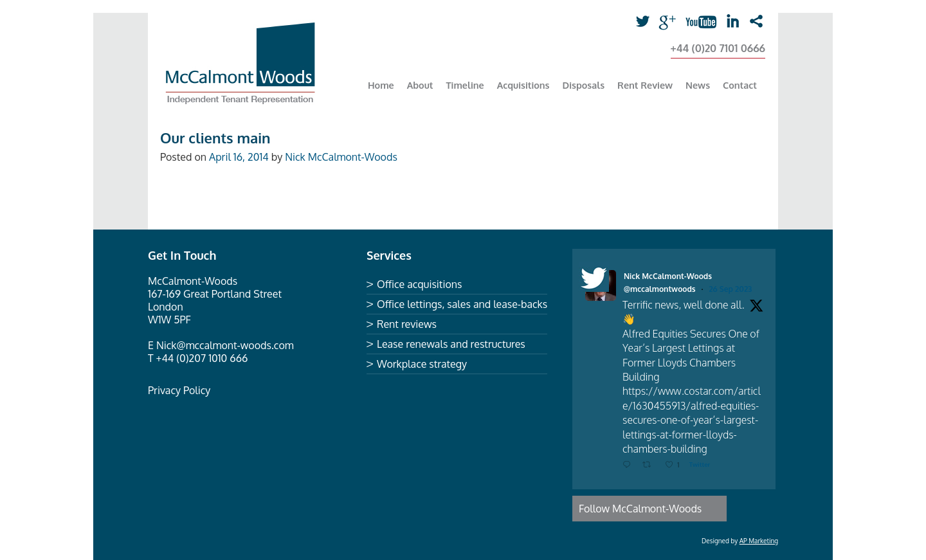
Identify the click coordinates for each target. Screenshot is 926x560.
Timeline (465, 85)
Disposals (584, 85)
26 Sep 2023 (730, 289)
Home (381, 85)
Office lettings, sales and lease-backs (462, 304)
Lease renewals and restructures (451, 344)
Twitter (647, 22)
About (420, 85)
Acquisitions (523, 85)
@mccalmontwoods (660, 289)
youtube (695, 22)
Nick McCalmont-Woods (341, 157)
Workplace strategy (422, 364)
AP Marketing (759, 541)
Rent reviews (407, 324)
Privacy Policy (179, 390)
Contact (740, 85)
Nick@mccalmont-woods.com (225, 345)
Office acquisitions (419, 284)
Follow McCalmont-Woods (640, 509)
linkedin (732, 22)
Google (671, 22)
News (698, 85)
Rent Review (645, 85)
